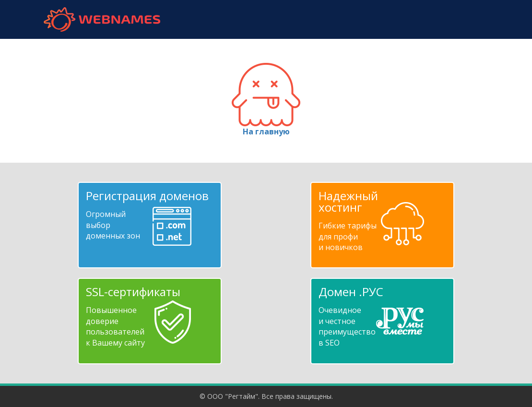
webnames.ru (102, 19)
